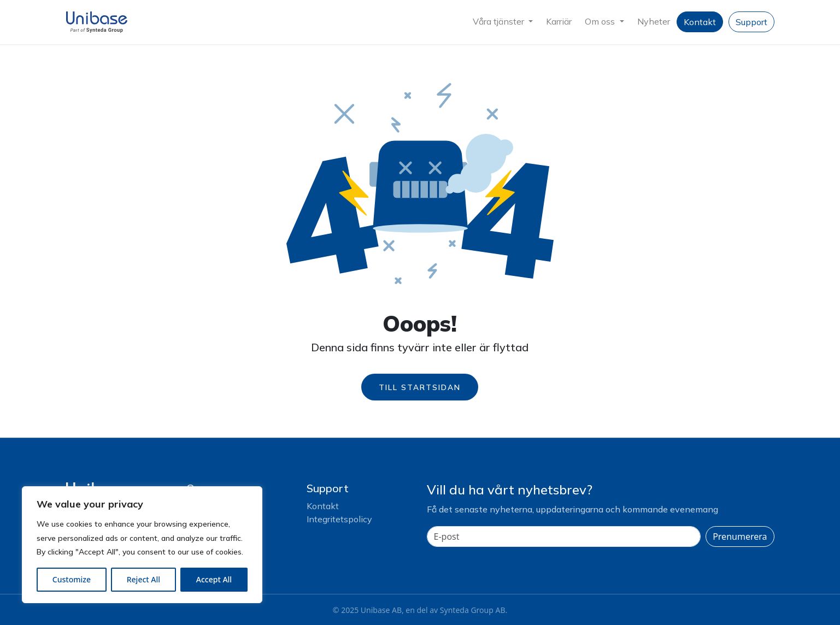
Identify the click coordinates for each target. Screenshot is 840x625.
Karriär (559, 21)
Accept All (214, 579)
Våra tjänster (500, 21)
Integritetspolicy (339, 519)
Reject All (143, 579)
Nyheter (654, 21)
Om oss (601, 21)
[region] (142, 545)
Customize (72, 579)
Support (751, 22)
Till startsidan (420, 387)
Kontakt (700, 22)
